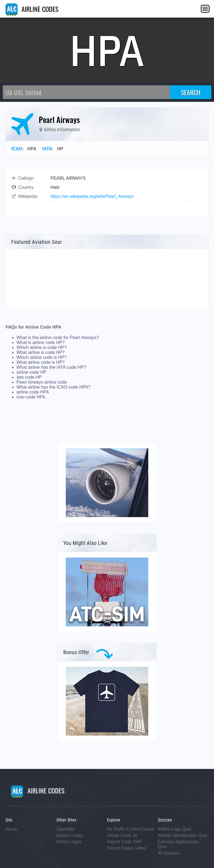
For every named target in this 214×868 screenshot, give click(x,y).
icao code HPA (31, 397)
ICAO (17, 149)
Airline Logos (69, 842)
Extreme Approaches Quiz (178, 844)
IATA (47, 149)
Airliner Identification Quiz (183, 835)
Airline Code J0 (122, 835)
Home (11, 829)
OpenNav (66, 829)
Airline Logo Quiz (175, 829)
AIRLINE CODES (32, 9)
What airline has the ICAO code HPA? (53, 387)
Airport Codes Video (127, 848)
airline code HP (31, 372)
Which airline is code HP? (42, 347)
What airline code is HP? (41, 362)
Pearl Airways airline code (42, 382)
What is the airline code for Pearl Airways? (58, 338)
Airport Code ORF (125, 842)
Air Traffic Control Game (131, 829)
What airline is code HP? (41, 352)
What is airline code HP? (41, 342)
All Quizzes (169, 853)
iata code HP (29, 377)
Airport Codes (70, 835)
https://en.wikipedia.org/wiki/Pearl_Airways (92, 196)
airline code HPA (33, 392)
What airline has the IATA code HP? (51, 367)
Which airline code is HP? (42, 357)
